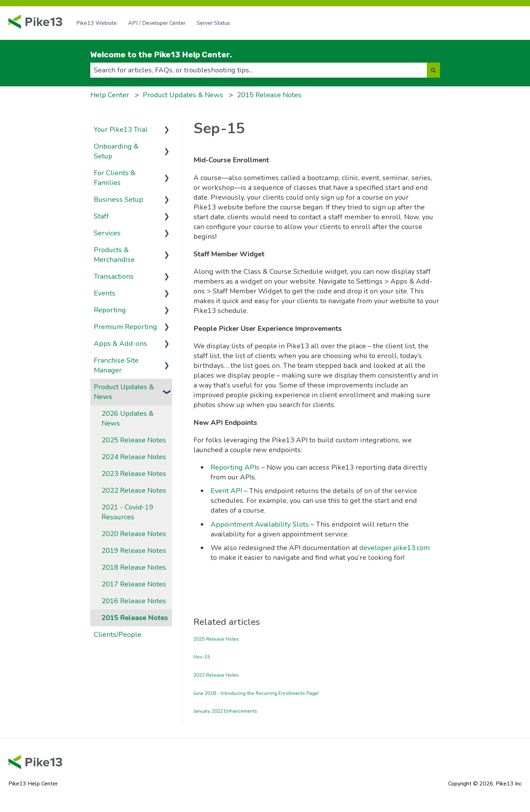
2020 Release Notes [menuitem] (134, 534)
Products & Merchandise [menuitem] (114, 255)
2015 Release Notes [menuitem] (135, 618)
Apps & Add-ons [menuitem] (121, 344)
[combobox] (259, 70)
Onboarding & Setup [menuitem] (116, 151)
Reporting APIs (235, 467)
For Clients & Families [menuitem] (115, 178)
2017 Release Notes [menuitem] (134, 584)
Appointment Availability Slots (260, 524)
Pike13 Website (97, 23)
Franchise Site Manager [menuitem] (116, 365)
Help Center (110, 95)
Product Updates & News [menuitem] (124, 392)
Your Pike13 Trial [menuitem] (121, 130)
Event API (227, 491)
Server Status (213, 23)
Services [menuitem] (107, 233)
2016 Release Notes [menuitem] (134, 601)
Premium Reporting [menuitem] (125, 327)
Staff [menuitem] (101, 216)
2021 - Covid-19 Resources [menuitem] (127, 512)
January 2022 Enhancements (225, 711)
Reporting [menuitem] (110, 310)
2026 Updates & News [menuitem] (128, 418)
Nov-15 (202, 657)
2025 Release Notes (216, 639)
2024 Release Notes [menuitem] (134, 457)
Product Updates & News (183, 95)
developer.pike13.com (395, 548)
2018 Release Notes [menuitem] (134, 567)
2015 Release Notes (269, 95)
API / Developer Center (157, 23)
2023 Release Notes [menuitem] (134, 474)
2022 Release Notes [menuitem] (134, 490)
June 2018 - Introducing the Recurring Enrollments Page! (256, 693)
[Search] (433, 70)
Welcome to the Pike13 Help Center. (161, 55)
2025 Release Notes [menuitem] (134, 440)
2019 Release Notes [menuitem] (134, 551)
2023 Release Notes (216, 675)
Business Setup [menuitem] (118, 200)
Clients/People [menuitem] (118, 635)
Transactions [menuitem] (114, 276)
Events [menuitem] (105, 293)
